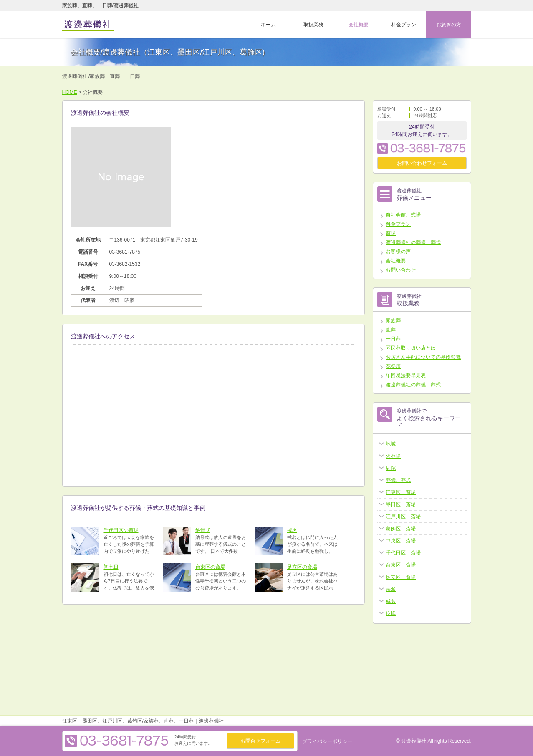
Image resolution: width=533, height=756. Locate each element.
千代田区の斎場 (121, 530)
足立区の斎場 (302, 567)
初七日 (111, 567)
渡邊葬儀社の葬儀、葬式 (413, 242)
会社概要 (359, 25)
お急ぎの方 (449, 25)
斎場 (391, 233)
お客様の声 (398, 252)
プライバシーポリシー (327, 741)
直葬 (391, 330)
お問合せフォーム (260, 741)
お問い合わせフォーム (422, 163)
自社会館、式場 (403, 215)
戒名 (292, 530)
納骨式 (203, 530)
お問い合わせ (401, 270)
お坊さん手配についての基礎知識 (423, 357)
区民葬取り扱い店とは (411, 348)
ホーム (268, 25)
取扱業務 (313, 25)
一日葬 (393, 339)
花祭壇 (393, 366)
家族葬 (393, 320)
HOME (70, 92)
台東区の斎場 (210, 567)
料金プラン (404, 25)
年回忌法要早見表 (406, 375)
